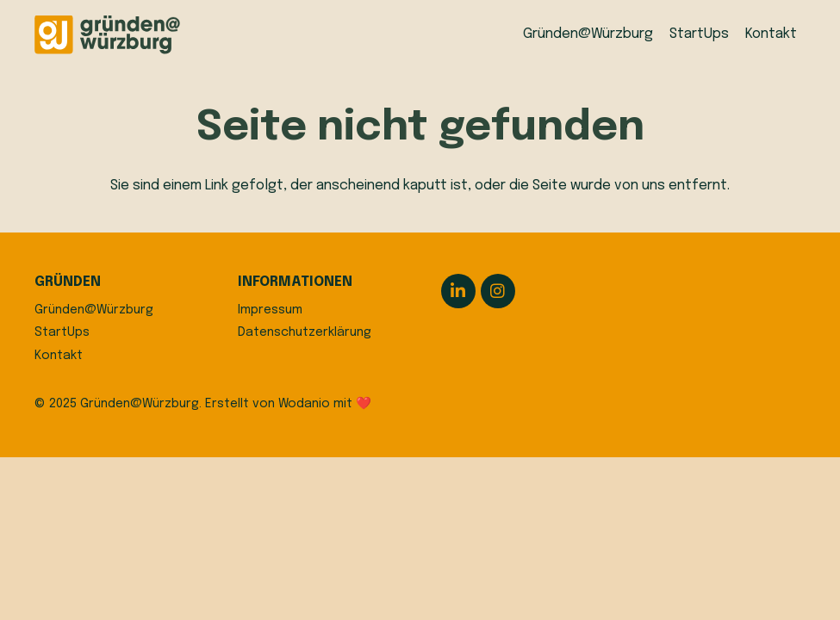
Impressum (270, 310)
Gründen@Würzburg (94, 310)
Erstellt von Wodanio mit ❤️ (288, 404)
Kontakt (59, 356)
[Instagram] (498, 291)
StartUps (62, 332)
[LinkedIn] (458, 291)
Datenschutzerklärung (305, 332)
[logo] (107, 35)
